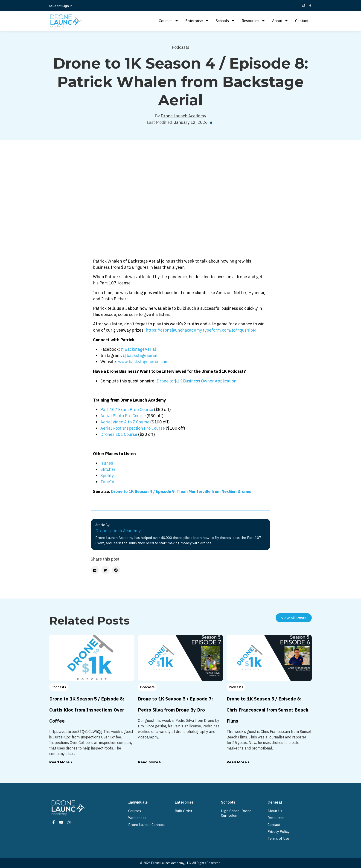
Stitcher (108, 469)
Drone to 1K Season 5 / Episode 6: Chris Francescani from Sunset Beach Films (267, 710)
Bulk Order (183, 811)
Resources (253, 21)
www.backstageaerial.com (143, 362)
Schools (225, 21)
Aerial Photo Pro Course (123, 416)
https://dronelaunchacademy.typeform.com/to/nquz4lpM (201, 330)
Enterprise (197, 21)
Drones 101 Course (119, 434)
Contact (302, 21)
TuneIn (107, 482)
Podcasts (180, 47)
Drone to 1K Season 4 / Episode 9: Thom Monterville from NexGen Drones (181, 491)
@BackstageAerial (138, 349)
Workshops (137, 818)
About (280, 21)
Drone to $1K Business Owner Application (197, 381)
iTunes (107, 463)
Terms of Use (278, 838)
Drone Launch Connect (147, 825)
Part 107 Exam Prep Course (127, 409)
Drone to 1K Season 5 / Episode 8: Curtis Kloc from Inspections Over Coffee (87, 710)
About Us (275, 811)
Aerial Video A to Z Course (125, 422)
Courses (169, 21)
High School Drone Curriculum (236, 813)
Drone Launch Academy (183, 116)
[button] (95, 570)
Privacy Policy (278, 832)
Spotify (107, 476)
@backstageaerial (140, 355)
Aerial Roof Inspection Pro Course (133, 428)
